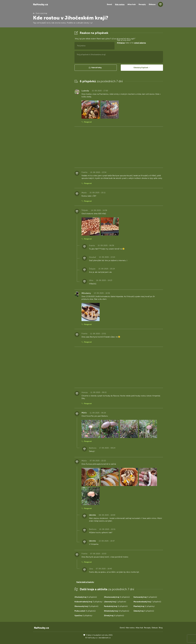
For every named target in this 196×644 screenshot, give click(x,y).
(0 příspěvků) (117, 597)
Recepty (142, 4)
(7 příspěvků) (147, 602)
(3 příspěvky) (88, 602)
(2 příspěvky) (144, 606)
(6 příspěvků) (86, 597)
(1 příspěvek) (115, 602)
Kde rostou (120, 4)
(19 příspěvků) (117, 611)
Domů (109, 4)
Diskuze (152, 4)
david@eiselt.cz (105, 638)
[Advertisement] (52, 68)
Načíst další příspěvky (85, 582)
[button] (96, 68)
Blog (161, 628)
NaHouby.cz (40, 4)
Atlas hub (132, 4)
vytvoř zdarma (140, 43)
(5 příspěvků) (145, 597)
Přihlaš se (121, 43)
